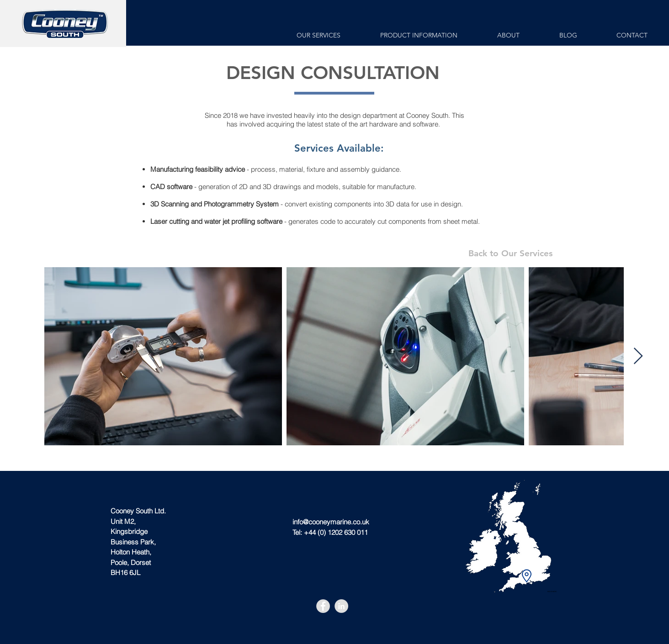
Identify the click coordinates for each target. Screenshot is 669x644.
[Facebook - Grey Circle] (323, 606)
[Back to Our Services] (510, 253)
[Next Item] (638, 356)
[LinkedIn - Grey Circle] (341, 606)
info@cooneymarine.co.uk (331, 522)
